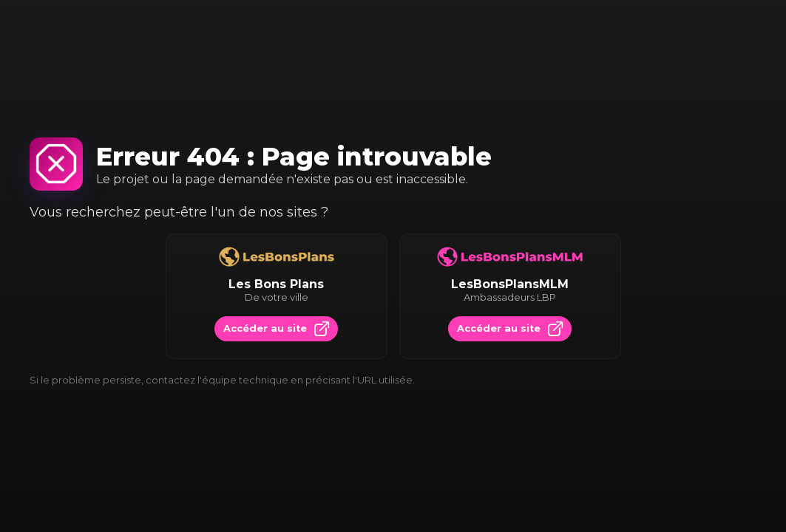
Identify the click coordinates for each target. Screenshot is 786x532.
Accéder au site (276, 329)
